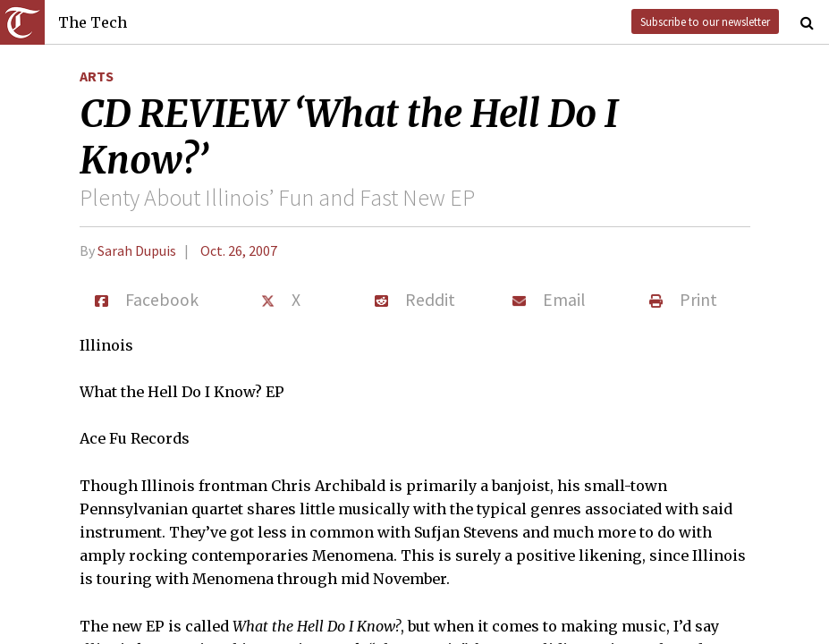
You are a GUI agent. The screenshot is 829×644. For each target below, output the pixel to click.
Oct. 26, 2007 (239, 250)
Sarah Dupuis (137, 250)
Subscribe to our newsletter (705, 21)
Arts (97, 76)
